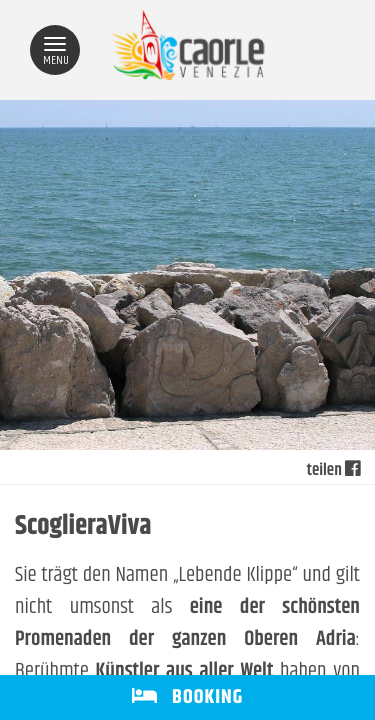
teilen (333, 471)
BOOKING (187, 697)
